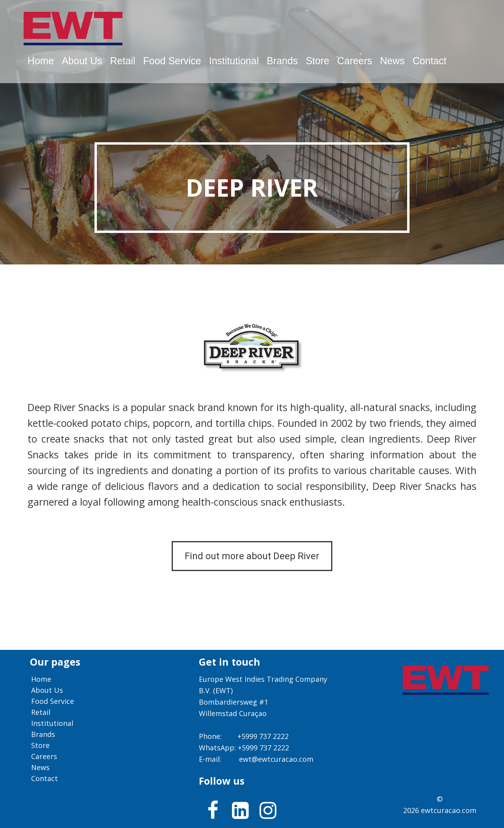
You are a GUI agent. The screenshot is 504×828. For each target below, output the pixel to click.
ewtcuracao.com (449, 810)
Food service (172, 61)
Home (41, 61)
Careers (355, 61)
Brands (282, 61)
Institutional (234, 61)
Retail (123, 61)
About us (82, 61)
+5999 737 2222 (263, 736)
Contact (430, 61)
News (392, 61)
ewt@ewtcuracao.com (276, 759)
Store (317, 61)
